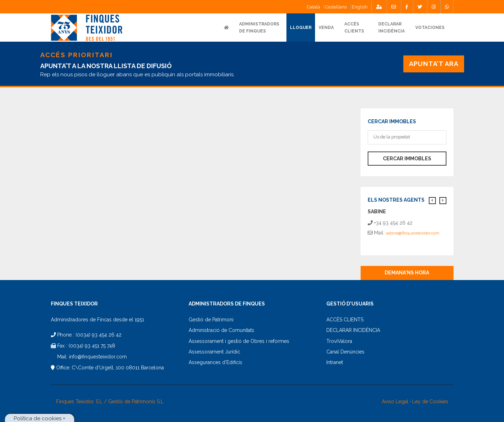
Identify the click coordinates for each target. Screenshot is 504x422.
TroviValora (339, 341)
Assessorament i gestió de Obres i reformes (239, 341)
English (360, 7)
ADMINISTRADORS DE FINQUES (259, 28)
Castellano (336, 7)
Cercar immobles (407, 159)
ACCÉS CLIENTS (345, 320)
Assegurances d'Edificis (215, 362)
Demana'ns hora (407, 273)
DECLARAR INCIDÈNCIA (353, 330)
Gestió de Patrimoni (211, 320)
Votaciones (430, 28)
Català (313, 7)
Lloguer (301, 28)
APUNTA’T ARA (434, 64)
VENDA (326, 28)
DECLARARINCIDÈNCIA (392, 28)
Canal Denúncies (345, 352)
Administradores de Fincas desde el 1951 (97, 320)
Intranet (335, 362)
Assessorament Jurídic (214, 352)
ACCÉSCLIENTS (354, 28)
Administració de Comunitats (221, 330)
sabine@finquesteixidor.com (413, 233)
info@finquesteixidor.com (98, 357)
